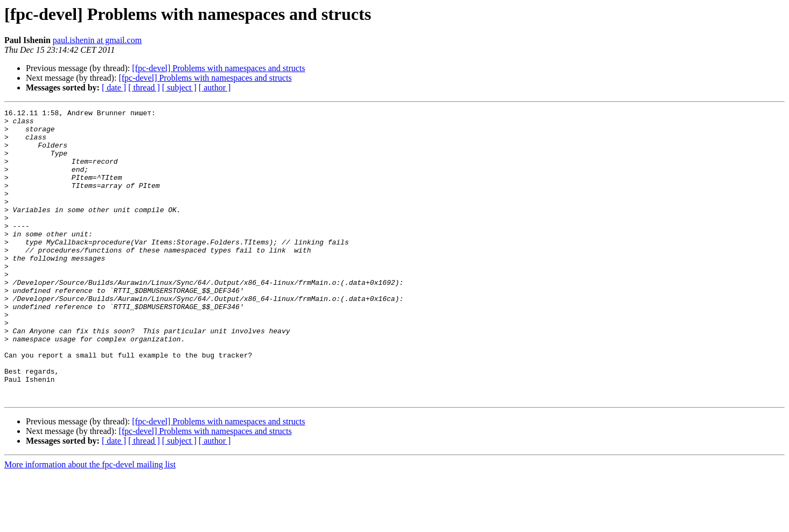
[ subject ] (179, 87)
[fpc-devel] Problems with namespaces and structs (218, 68)
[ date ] (114, 87)
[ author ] (215, 87)
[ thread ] (144, 87)
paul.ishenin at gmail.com (97, 40)
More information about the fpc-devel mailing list (90, 523)
